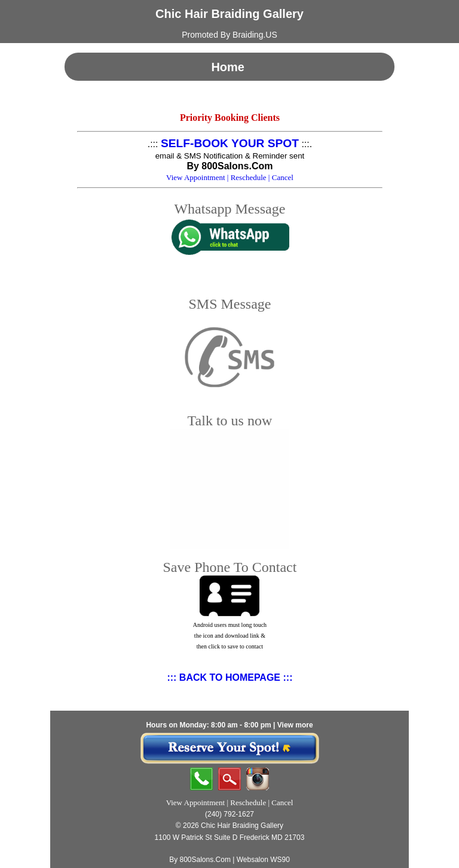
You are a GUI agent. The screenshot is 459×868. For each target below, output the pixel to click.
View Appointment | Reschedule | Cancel (230, 802)
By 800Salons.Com (200, 860)
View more (295, 725)
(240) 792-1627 (229, 814)
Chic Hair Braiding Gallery (229, 14)
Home (229, 67)
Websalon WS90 (263, 860)
